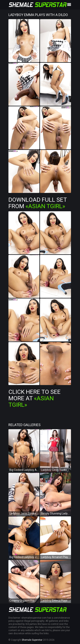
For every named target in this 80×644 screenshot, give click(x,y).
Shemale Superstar (32, 640)
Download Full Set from (38, 203)
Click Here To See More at (35, 398)
